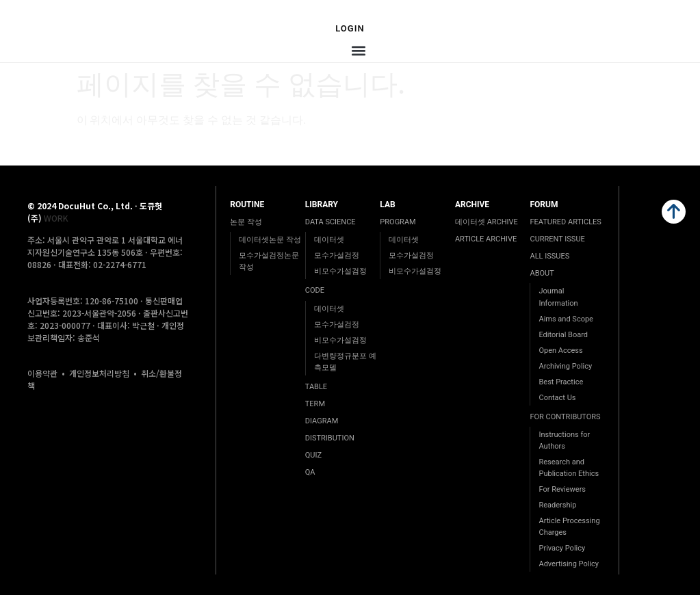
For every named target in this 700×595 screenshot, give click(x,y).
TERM (315, 404)
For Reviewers (562, 489)
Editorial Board (563, 335)
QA (310, 472)
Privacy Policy (562, 548)
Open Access (560, 351)
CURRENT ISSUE (557, 239)
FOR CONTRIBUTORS (565, 417)
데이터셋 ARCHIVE (487, 222)
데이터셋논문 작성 (270, 240)
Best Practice (561, 382)
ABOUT (542, 273)
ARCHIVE (472, 204)
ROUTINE (247, 204)
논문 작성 (246, 222)
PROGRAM (398, 222)
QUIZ (313, 455)
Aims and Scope (566, 319)
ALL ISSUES (549, 256)
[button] (359, 51)
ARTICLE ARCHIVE (486, 239)
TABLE (316, 387)
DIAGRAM (322, 421)
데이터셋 (329, 240)
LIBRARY (322, 204)
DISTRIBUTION (330, 438)
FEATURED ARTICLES (565, 222)
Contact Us (557, 398)
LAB (387, 204)
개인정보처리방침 (99, 373)
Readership (557, 505)
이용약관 (42, 373)
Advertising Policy (569, 564)
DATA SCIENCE (330, 222)
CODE (315, 290)
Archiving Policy (565, 366)
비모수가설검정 (340, 271)
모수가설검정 (337, 255)
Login (350, 28)
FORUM (544, 204)
